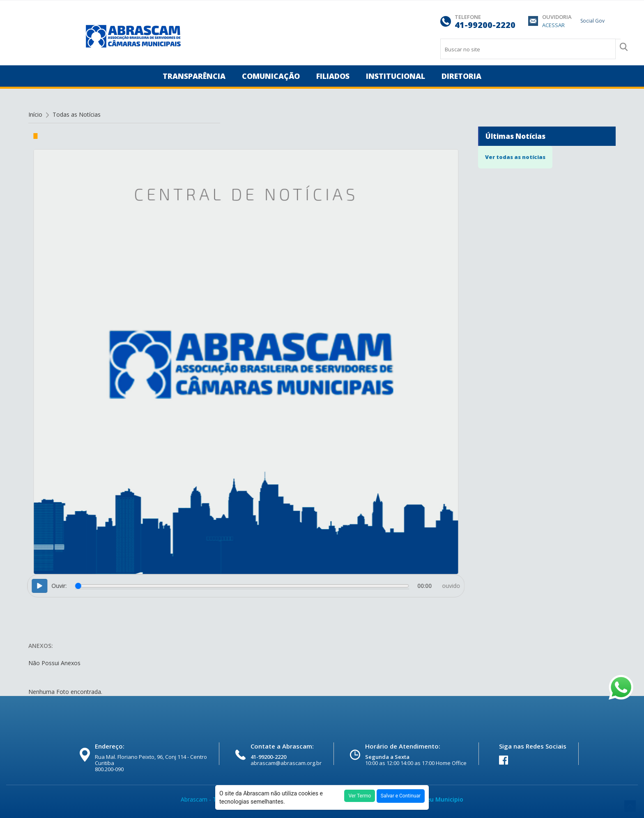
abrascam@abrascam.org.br (286, 763)
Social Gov (592, 21)
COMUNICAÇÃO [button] (271, 76)
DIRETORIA (461, 76)
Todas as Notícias (77, 114)
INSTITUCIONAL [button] (396, 76)
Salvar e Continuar (401, 796)
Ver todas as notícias (515, 157)
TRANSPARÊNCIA (194, 76)
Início (35, 114)
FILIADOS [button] (333, 76)
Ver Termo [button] (360, 796)
